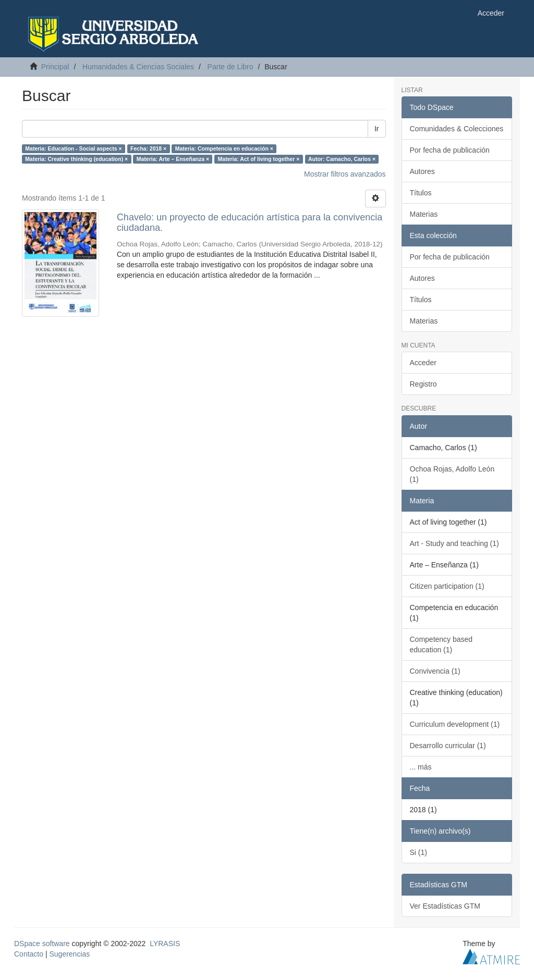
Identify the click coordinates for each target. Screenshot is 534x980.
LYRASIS (165, 944)
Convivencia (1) (435, 671)
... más (421, 767)
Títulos (421, 193)
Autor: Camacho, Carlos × (342, 159)
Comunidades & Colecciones (457, 129)
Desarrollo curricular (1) (448, 746)
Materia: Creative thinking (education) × (76, 159)
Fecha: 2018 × (148, 148)
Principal (55, 67)
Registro (423, 384)
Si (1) (418, 852)
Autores (422, 171)
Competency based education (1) (441, 644)
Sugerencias (69, 954)
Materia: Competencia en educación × (224, 148)
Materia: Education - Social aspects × (73, 148)
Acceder (423, 363)
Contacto (29, 954)
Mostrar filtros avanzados (345, 174)
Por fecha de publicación (450, 150)
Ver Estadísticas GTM (445, 906)
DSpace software (42, 944)
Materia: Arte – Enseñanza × (173, 159)
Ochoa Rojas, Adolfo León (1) (452, 474)
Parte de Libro (230, 67)
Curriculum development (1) (455, 724)
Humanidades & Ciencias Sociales (138, 67)
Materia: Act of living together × (259, 159)
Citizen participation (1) (447, 586)
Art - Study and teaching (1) (454, 543)
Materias (424, 214)
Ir (377, 129)
